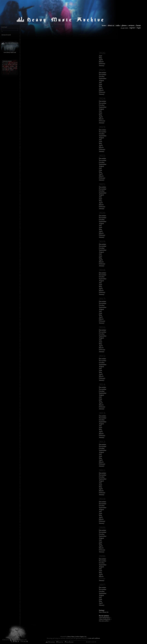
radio (118, 25)
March (101, 62)
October (102, 77)
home (104, 25)
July (100, 82)
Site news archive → (105, 621)
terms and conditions (94, 638)
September (103, 78)
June (101, 56)
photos (124, 25)
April (101, 60)
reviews (131, 25)
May (101, 58)
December (103, 73)
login (139, 28)
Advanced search (6, 35)
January (102, 65)
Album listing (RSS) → (106, 619)
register (132, 28)
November (103, 75)
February (102, 64)
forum (138, 25)
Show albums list (104, 612)
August (101, 80)
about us (111, 25)
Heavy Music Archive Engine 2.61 (77, 637)
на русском (124, 28)
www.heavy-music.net (10, 52)
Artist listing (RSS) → (105, 617)
